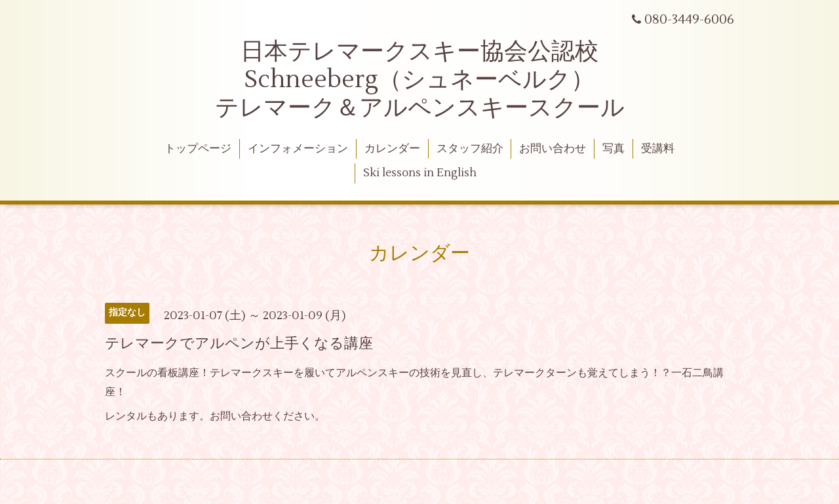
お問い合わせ (553, 149)
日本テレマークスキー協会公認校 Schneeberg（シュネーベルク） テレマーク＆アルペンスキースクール (420, 80)
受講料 (658, 149)
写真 (614, 149)
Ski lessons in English (420, 173)
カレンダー (392, 149)
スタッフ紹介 (470, 149)
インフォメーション (298, 149)
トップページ (198, 149)
